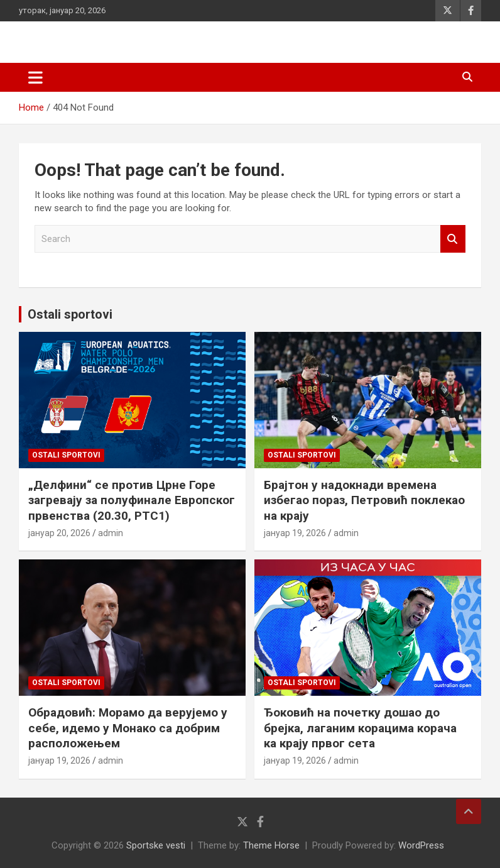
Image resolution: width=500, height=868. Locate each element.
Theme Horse (271, 845)
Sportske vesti (156, 845)
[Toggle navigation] (35, 77)
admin (111, 533)
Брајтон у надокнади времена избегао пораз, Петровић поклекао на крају (364, 500)
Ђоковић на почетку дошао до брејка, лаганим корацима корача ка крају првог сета (360, 728)
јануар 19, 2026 (295, 533)
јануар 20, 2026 (59, 533)
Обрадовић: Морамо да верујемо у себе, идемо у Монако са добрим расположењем (128, 728)
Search (453, 239)
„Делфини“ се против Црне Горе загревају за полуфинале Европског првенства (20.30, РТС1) (132, 500)
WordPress (421, 845)
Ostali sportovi (70, 314)
